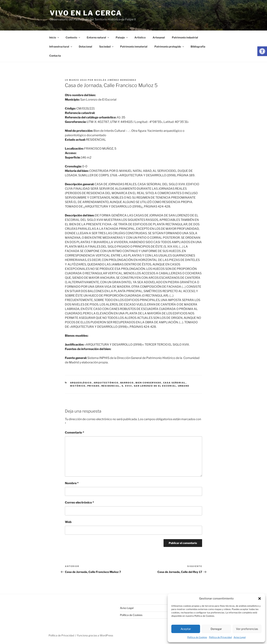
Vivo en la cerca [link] (86, 13)
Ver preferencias (247, 629)
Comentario (75, 433)
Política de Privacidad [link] (220, 637)
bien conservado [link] (149, 383)
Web (68, 522)
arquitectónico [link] (106, 383)
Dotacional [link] (85, 46)
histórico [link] (78, 386)
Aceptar (186, 629)
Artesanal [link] (159, 37)
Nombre (72, 483)
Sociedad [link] (107, 46)
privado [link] (94, 386)
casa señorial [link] (174, 383)
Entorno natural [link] (98, 37)
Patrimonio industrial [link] (185, 37)
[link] (262, 51)
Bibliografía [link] (198, 46)
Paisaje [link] (122, 37)
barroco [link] (127, 383)
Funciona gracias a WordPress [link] (95, 635)
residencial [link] (111, 386)
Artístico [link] (140, 37)
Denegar (216, 629)
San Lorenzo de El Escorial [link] (155, 386)
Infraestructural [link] (61, 46)
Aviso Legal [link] (240, 637)
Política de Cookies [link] (197, 637)
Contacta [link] (55, 56)
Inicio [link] (54, 37)
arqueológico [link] (81, 383)
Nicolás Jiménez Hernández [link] (115, 80)
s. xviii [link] (127, 386)
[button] (260, 599)
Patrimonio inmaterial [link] (134, 46)
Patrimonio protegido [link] (169, 46)
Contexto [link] (73, 37)
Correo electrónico (79, 502)
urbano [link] (184, 386)
